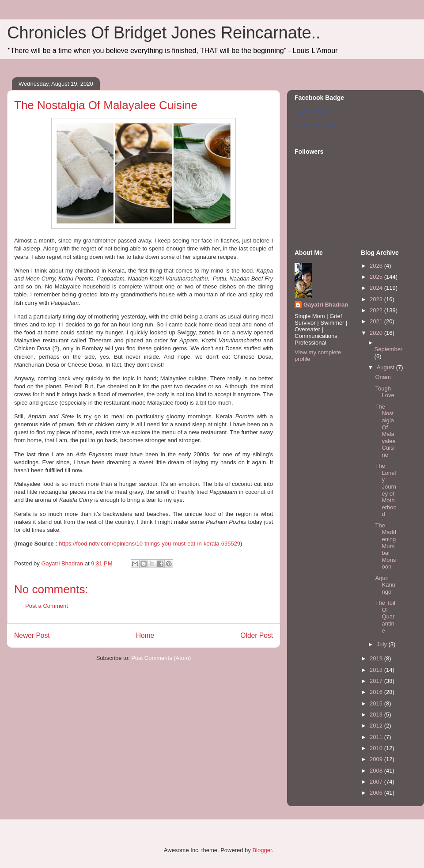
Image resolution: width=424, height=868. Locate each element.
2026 (377, 266)
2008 (377, 771)
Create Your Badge (315, 125)
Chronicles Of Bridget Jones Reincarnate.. (164, 33)
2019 (377, 658)
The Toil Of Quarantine (385, 616)
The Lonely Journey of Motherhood (386, 490)
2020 (377, 333)
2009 (377, 759)
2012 (377, 726)
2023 (377, 299)
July (383, 644)
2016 (377, 692)
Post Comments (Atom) (161, 658)
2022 (377, 310)
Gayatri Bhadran (312, 111)
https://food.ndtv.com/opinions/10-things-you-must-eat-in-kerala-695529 (150, 544)
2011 (377, 737)
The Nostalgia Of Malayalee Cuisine (385, 431)
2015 (377, 703)
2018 (377, 670)
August (386, 367)
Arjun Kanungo (385, 585)
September (389, 349)
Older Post (257, 635)
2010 (377, 748)
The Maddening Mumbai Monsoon (386, 546)
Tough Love (384, 392)
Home (145, 635)
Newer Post (32, 635)
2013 (377, 714)
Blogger (262, 850)
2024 (377, 288)
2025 (377, 277)
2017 (377, 681)
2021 (377, 321)
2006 (377, 793)
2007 (377, 782)
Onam (383, 377)
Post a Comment (47, 606)
